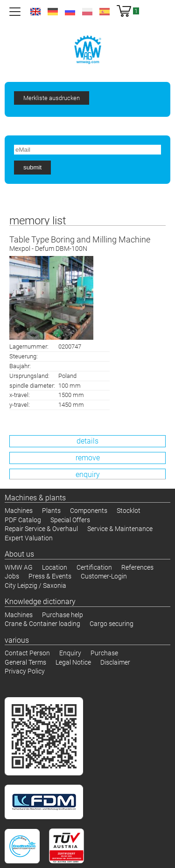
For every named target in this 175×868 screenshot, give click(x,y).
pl (87, 12)
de (53, 12)
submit (32, 167)
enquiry (88, 474)
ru (70, 12)
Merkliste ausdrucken (52, 98)
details (87, 441)
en (35, 12)
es (105, 12)
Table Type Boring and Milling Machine (87, 244)
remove (88, 458)
